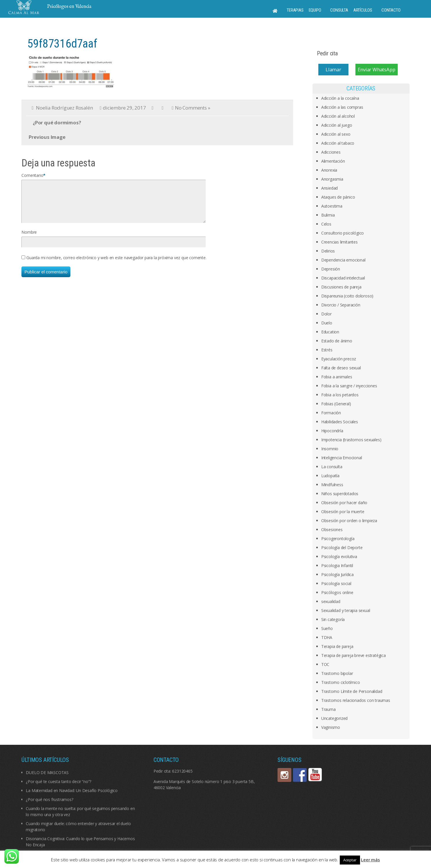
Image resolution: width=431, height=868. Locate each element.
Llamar (333, 69)
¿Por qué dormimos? (57, 122)
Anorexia (329, 170)
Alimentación (333, 161)
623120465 (182, 771)
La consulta (332, 467)
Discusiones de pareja (341, 287)
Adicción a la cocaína (340, 98)
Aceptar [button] (350, 860)
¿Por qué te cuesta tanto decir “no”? (59, 781)
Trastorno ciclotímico (341, 682)
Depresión (331, 269)
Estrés (327, 350)
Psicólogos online (337, 592)
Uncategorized (334, 718)
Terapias (295, 10)
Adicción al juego (337, 125)
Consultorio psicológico (343, 233)
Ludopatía (330, 476)
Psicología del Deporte (342, 548)
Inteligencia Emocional (342, 458)
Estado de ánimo (337, 341)
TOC (325, 664)
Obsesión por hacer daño (344, 503)
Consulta (339, 10)
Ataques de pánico (338, 197)
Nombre (29, 239)
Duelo (327, 323)
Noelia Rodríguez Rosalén (64, 108)
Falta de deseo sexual (341, 368)
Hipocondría (332, 431)
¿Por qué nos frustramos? (49, 799)
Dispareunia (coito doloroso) (347, 296)
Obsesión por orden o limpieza (349, 521)
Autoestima (332, 206)
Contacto (391, 10)
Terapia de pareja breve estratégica (354, 655)
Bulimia (328, 215)
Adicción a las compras (342, 107)
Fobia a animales (337, 377)
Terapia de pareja (337, 646)
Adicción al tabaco (338, 143)
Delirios (328, 251)
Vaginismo (331, 727)
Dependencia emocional (343, 260)
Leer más (370, 860)
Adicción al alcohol (338, 116)
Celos (326, 224)
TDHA (327, 637)
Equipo (315, 10)
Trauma (328, 709)
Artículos (363, 10)
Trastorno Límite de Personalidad (352, 691)
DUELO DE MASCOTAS (47, 772)
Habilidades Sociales (340, 422)
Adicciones (331, 152)
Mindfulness (332, 485)
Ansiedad (329, 188)
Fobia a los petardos (340, 395)
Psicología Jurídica (337, 574)
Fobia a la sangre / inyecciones (349, 386)
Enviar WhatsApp (376, 69)
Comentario (32, 175)
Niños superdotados (340, 494)
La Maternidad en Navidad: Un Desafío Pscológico (72, 790)
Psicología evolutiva (339, 556)
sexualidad (331, 601)
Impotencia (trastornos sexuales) (351, 440)
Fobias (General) (336, 404)
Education (330, 332)
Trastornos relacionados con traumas (356, 700)
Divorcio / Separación (341, 305)
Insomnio (330, 449)
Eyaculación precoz (339, 359)
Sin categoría (333, 619)
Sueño (327, 628)
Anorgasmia (332, 179)
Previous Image (47, 137)
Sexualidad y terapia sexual (346, 610)
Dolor (326, 314)
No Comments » (192, 108)
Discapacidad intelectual (343, 278)
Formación (331, 413)
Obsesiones (332, 530)
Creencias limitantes (339, 242)
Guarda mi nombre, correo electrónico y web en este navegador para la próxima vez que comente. (116, 265)
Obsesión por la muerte (343, 512)
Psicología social (336, 583)
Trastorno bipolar (337, 673)
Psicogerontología (338, 539)
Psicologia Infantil (337, 565)
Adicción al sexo (336, 134)
